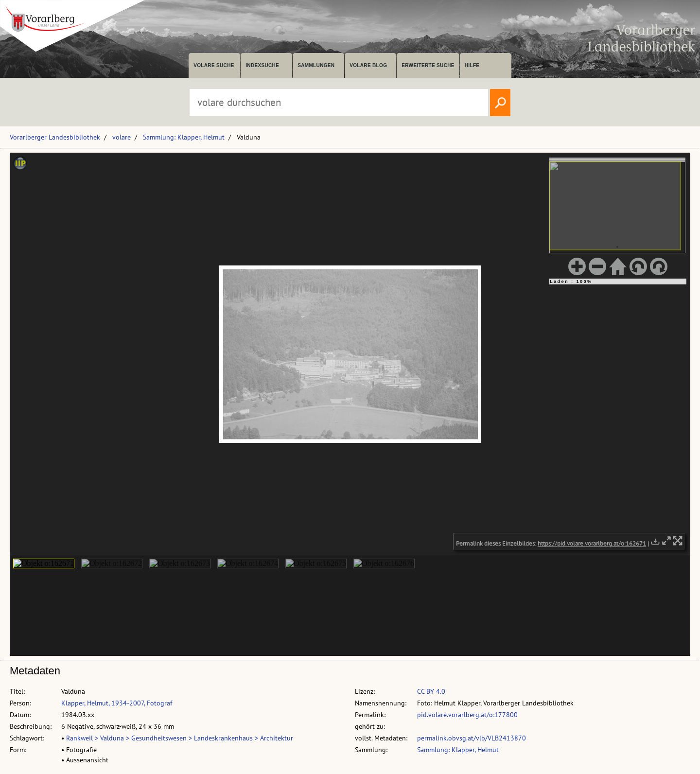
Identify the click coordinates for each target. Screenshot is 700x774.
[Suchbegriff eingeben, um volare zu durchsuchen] (339, 103)
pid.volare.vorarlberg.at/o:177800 (467, 715)
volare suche (214, 65)
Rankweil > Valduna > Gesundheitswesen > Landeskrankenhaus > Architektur (180, 738)
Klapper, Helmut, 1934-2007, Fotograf (117, 703)
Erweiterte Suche (428, 65)
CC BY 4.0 (431, 691)
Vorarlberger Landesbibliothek (55, 137)
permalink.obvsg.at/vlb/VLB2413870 (472, 738)
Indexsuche (262, 65)
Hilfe (472, 65)
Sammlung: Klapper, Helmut (184, 137)
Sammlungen (316, 65)
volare (122, 137)
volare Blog (368, 65)
